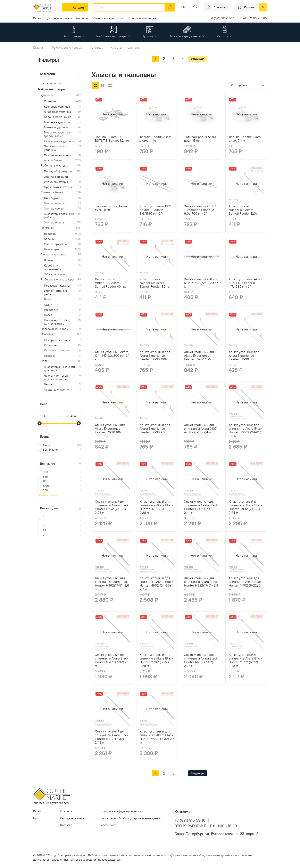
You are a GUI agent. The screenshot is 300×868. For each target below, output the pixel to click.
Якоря (48, 384)
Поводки (50, 356)
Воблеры (50, 234)
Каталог (75, 7)
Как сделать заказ (72, 818)
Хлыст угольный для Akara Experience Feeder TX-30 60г (110, 428)
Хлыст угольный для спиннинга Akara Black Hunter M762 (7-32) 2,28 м (201, 660)
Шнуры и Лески (51, 160)
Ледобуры (51, 198)
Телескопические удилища (56, 148)
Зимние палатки (55, 203)
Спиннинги (51, 101)
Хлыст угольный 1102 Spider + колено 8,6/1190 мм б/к (155, 210)
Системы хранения (53, 255)
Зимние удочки (54, 209)
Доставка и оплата (60, 18)
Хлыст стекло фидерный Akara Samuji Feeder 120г (243, 210)
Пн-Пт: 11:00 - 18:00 (254, 18)
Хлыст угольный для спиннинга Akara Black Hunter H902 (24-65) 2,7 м (156, 583)
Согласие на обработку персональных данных (131, 818)
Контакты (82, 18)
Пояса (48, 315)
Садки (48, 305)
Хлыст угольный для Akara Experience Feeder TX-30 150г (199, 355)
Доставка (66, 825)
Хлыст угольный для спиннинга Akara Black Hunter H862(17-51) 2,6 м (112, 583)
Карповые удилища (57, 107)
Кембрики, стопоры (57, 340)
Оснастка (47, 334)
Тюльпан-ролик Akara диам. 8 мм (111, 208)
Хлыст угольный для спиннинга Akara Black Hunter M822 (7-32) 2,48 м (112, 737)
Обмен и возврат (103, 18)
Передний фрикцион (58, 171)
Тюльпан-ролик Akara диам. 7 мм (245, 139)
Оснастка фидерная (57, 350)
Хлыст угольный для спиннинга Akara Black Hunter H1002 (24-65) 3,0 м (245, 430)
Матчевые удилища (57, 122)
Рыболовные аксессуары (57, 280)
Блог (121, 18)
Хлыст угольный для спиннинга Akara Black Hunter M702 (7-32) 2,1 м (112, 660)
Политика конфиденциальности (122, 811)
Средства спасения (57, 390)
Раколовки (51, 310)
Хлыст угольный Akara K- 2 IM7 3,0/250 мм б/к (201, 283)
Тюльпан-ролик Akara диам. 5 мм (200, 139)
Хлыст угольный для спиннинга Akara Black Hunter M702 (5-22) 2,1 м (246, 583)
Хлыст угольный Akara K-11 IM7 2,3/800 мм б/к (112, 355)
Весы (48, 299)
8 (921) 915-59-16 (223, 18)
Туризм (150, 36)
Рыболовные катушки (55, 166)
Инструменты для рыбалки (56, 293)
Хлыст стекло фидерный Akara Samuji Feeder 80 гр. (155, 283)
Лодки (45, 361)
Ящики (48, 260)
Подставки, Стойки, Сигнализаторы (57, 322)
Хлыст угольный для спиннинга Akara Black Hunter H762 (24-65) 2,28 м (112, 507)
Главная (39, 47)
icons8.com (108, 825)
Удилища (97, 47)
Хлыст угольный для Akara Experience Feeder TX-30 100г (155, 355)
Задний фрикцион (56, 177)
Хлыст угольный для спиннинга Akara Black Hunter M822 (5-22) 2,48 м (245, 660)
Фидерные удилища (57, 112)
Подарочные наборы (55, 329)
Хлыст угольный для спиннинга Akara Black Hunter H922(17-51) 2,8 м (201, 583)
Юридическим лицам (142, 18)
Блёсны (49, 239)
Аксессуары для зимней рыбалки (60, 216)
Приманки (48, 228)
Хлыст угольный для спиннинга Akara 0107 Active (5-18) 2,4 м (200, 428)
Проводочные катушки (59, 187)
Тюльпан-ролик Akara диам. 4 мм (156, 139)
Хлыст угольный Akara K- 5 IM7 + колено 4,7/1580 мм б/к (245, 283)
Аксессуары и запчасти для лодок (59, 369)
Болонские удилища (58, 117)
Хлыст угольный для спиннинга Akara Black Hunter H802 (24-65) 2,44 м (245, 507)
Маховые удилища (56, 127)
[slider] (40, 423)
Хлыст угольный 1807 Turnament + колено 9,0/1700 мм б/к (200, 210)
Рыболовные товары (114, 36)
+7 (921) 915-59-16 (190, 820)
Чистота (224, 36)
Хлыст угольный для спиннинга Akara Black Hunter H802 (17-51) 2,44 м (201, 507)
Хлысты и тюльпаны (57, 155)
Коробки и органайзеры (53, 267)
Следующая (198, 59)
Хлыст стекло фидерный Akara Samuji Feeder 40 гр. (110, 283)
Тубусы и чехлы (54, 274)
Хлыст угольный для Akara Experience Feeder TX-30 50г (244, 355)
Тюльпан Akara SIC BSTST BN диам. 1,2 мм (112, 139)
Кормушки (51, 345)
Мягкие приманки (56, 244)
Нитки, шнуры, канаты (187, 36)
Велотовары (74, 36)
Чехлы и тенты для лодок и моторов (57, 377)
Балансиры (51, 249)
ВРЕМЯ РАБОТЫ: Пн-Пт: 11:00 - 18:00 (206, 826)
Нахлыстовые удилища (59, 141)
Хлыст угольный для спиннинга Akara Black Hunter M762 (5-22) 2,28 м (156, 660)
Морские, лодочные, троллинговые (58, 134)
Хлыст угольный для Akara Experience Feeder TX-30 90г (155, 428)
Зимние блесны (55, 223)
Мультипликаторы (56, 182)
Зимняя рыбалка (52, 192)
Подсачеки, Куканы (57, 286)
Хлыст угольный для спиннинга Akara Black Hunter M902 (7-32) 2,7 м (157, 737)
